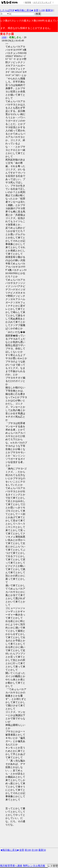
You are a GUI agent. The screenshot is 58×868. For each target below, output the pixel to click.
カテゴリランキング (42, 2)
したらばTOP (7, 10)
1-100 (42, 10)
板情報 (28, 2)
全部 (36, 10)
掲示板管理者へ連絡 (11, 866)
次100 (35, 850)
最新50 (49, 10)
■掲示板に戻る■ (24, 10)
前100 (28, 850)
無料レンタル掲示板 (34, 866)
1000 (4, 37)
